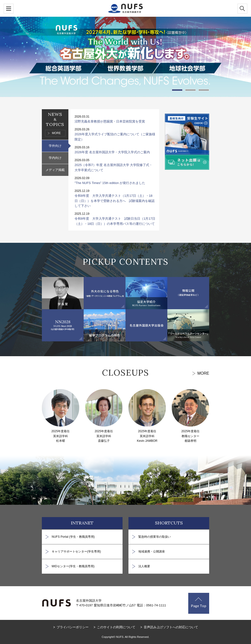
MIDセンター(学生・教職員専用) (73, 566)
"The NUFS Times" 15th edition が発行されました (110, 183)
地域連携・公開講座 (152, 552)
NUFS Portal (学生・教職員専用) (73, 537)
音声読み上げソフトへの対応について (171, 627)
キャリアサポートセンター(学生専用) (76, 552)
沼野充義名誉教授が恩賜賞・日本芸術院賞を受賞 (110, 121)
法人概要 (144, 566)
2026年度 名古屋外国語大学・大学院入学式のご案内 (112, 152)
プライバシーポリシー (73, 627)
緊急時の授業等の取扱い (155, 537)
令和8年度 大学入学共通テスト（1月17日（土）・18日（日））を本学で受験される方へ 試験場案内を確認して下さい (115, 201)
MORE (56, 133)
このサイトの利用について (116, 627)
